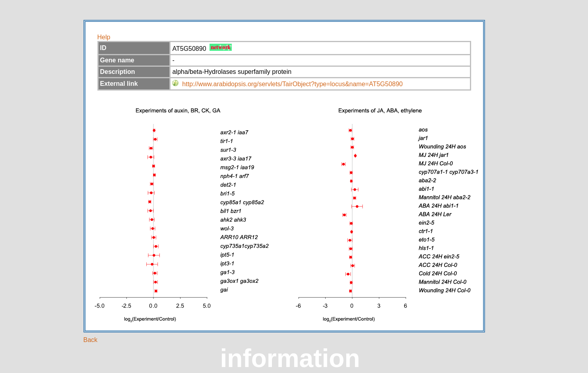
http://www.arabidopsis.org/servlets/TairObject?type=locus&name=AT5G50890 (292, 84)
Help (104, 37)
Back (91, 340)
